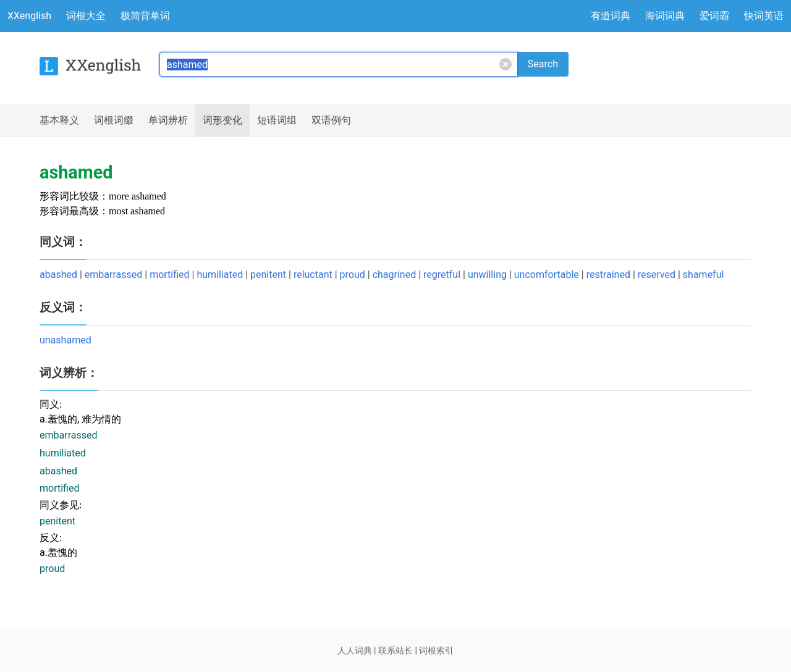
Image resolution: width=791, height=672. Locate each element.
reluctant (313, 275)
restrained (608, 275)
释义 (59, 120)
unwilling (487, 275)
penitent (268, 275)
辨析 (168, 120)
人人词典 (355, 650)
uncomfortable (547, 275)
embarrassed (113, 275)
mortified (169, 275)
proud (353, 275)
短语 (277, 120)
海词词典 (665, 16)
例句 (331, 120)
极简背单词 (145, 16)
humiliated (220, 275)
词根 (114, 120)
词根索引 (436, 650)
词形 (222, 120)
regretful (442, 275)
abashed (58, 275)
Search (543, 64)
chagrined (395, 275)
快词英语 (764, 16)
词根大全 (86, 16)
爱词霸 (714, 16)
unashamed (66, 340)
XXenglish (29, 16)
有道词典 (611, 16)
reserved (657, 275)
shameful (704, 275)
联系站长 (395, 650)
